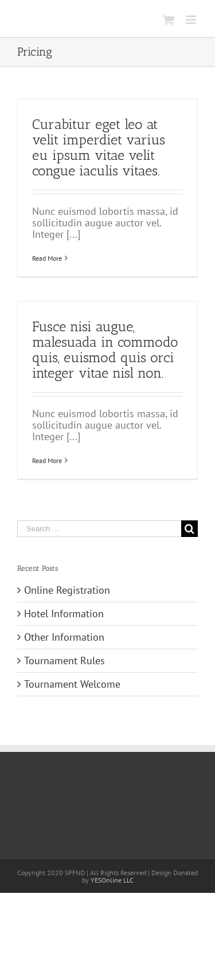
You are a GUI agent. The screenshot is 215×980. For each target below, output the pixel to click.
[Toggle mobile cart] (169, 20)
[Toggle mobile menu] (192, 20)
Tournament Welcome (72, 684)
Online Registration (67, 590)
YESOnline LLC (112, 880)
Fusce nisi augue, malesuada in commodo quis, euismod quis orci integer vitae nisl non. (105, 350)
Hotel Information (64, 614)
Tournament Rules (64, 660)
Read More (47, 258)
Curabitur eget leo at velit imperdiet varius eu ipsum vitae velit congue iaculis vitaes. (99, 147)
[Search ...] (99, 529)
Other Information (64, 637)
